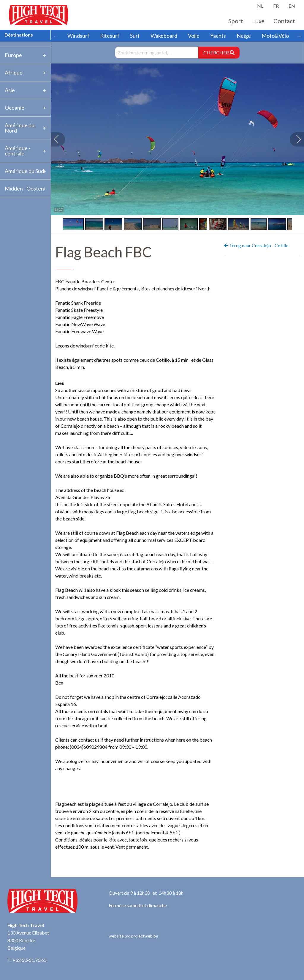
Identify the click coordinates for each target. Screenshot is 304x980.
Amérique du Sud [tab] (24, 171)
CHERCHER (219, 52)
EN (292, 6)
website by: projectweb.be (133, 936)
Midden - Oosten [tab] (24, 188)
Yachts (218, 36)
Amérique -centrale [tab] (18, 151)
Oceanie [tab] (15, 108)
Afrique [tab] (14, 73)
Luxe (258, 21)
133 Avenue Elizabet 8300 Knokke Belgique (28, 940)
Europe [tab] (13, 55)
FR (276, 6)
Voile (194, 36)
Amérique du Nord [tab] (20, 128)
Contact (284, 21)
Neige (244, 36)
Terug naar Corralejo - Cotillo (256, 245)
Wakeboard (164, 36)
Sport (236, 21)
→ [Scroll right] (299, 36)
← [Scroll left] (56, 36)
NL (260, 6)
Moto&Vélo (275, 36)
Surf (135, 36)
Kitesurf (110, 36)
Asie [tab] (10, 90)
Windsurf (78, 36)
